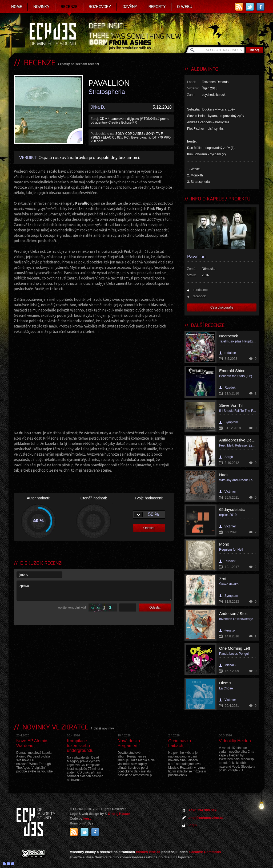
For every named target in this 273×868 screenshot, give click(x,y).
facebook (199, 296)
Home (17, 7)
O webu (185, 7)
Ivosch (89, 819)
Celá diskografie (222, 307)
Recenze (69, 7)
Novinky (41, 7)
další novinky (104, 728)
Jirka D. (98, 107)
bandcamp (200, 290)
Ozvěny (130, 7)
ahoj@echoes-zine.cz (206, 818)
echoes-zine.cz (148, 852)
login (193, 825)
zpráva (94, 591)
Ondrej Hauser (119, 814)
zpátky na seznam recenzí (80, 64)
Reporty (157, 7)
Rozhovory (100, 7)
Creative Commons (205, 852)
